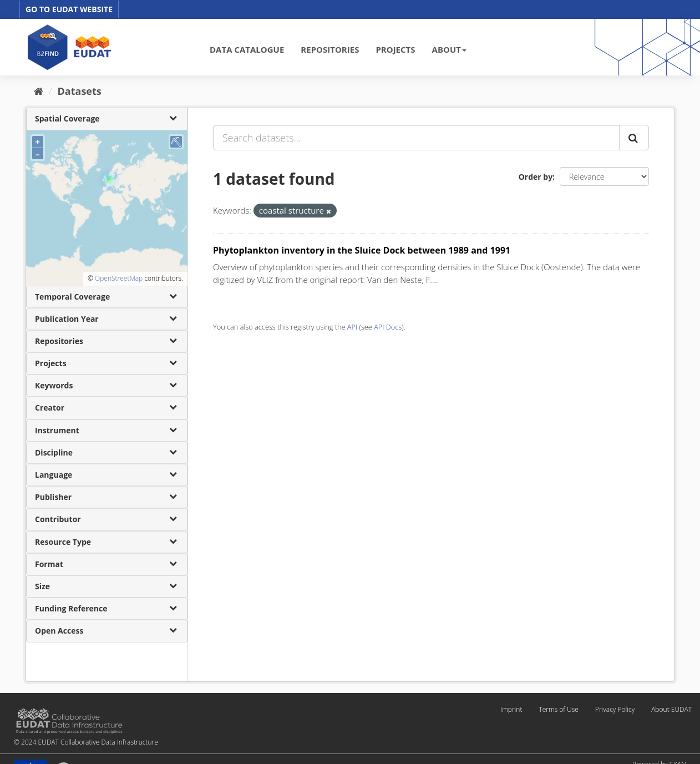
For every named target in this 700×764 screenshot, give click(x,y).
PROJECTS (395, 49)
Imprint (511, 709)
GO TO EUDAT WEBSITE (69, 9)
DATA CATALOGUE (247, 49)
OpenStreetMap (119, 278)
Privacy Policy (615, 709)
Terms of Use (558, 709)
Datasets (80, 91)
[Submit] (634, 138)
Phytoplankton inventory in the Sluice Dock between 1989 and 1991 (362, 250)
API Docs (388, 327)
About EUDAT (671, 709)
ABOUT (449, 49)
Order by (536, 177)
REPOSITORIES (330, 49)
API (352, 327)
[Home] (39, 91)
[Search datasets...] (416, 138)
